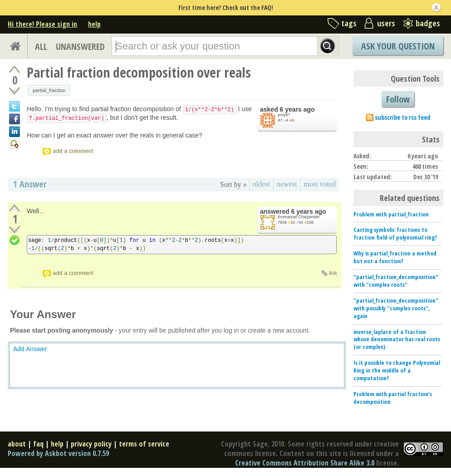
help (94, 24)
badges (428, 23)
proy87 (284, 115)
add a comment (73, 151)
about (17, 444)
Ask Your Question (398, 46)
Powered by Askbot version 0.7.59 (58, 453)
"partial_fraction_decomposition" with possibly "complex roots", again (396, 308)
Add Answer (30, 349)
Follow (398, 99)
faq (38, 444)
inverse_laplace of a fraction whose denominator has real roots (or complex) (397, 339)
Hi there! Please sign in (42, 24)
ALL (41, 47)
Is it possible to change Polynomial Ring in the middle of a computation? (397, 370)
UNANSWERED (80, 47)
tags (349, 23)
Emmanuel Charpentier (299, 217)
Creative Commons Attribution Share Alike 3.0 (305, 463)
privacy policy (91, 444)
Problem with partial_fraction (391, 214)
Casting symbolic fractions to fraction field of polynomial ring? (395, 233)
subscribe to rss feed (403, 117)
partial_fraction (49, 90)
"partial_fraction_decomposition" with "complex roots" (396, 281)
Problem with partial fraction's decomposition (393, 398)
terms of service (144, 444)
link (333, 273)
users (386, 23)
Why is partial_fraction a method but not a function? (395, 257)
